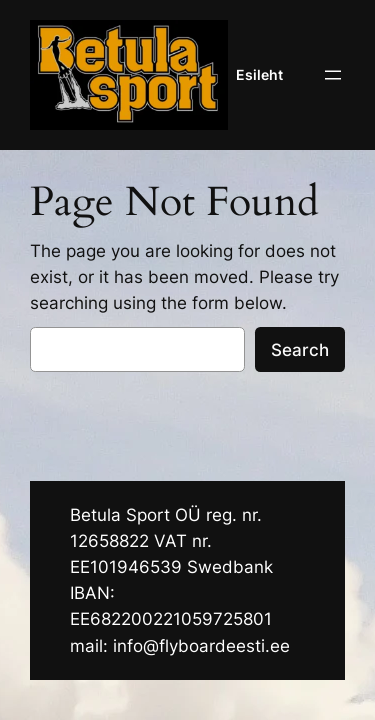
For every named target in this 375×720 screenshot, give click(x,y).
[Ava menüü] (333, 75)
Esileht (259, 74)
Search (300, 350)
